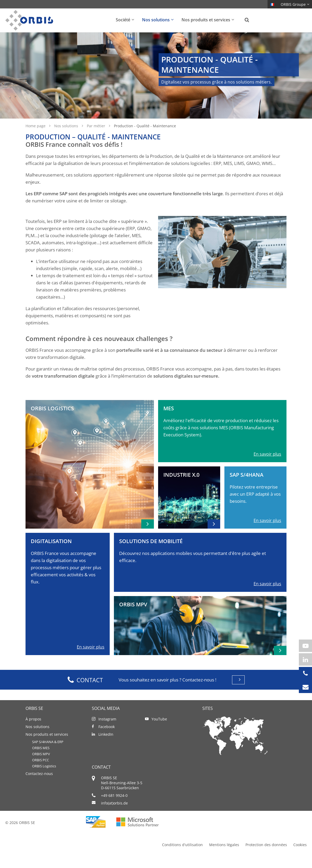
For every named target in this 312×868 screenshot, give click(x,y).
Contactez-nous (39, 785)
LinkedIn (106, 746)
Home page (36, 137)
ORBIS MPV (41, 765)
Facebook (107, 738)
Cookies (300, 856)
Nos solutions (67, 137)
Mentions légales (224, 856)
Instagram (107, 731)
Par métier (97, 137)
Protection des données (266, 856)
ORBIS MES (41, 759)
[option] (156, 81)
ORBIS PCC (41, 772)
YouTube (159, 731)
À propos (33, 731)
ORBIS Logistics (44, 778)
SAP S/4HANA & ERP (48, 753)
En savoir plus (267, 466)
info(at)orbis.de (114, 815)
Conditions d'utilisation (182, 856)
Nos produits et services (47, 746)
